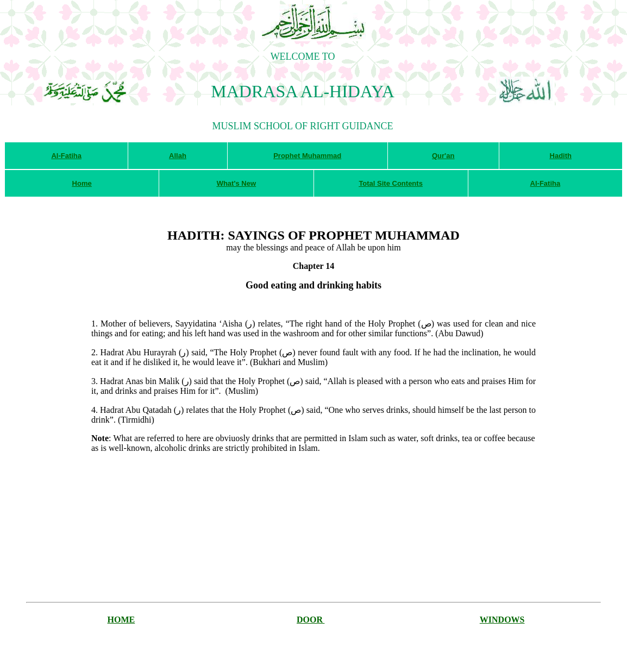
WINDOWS (502, 620)
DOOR (310, 620)
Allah (178, 156)
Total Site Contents (390, 183)
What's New (236, 183)
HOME (121, 620)
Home (82, 183)
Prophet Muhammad (307, 156)
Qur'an (443, 156)
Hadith (561, 156)
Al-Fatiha (66, 156)
